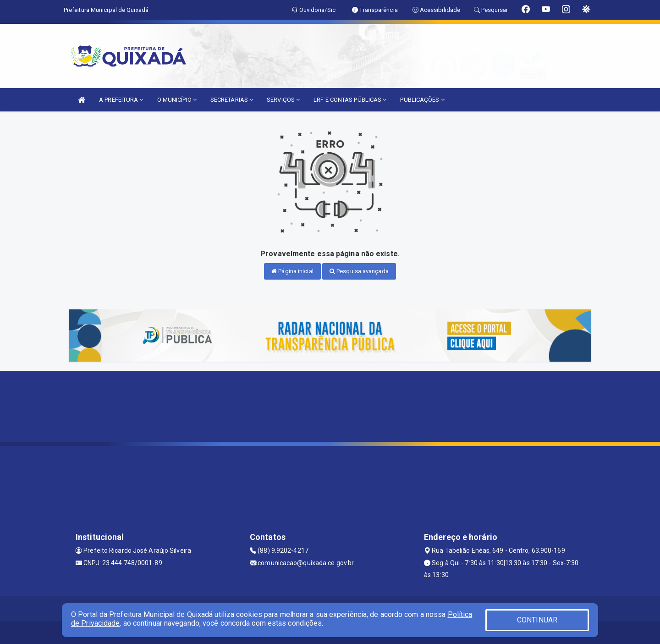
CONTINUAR (537, 620)
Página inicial (292, 271)
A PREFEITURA (121, 100)
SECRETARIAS (232, 100)
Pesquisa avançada (359, 271)
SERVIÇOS (283, 100)
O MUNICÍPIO (177, 100)
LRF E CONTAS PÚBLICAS (350, 100)
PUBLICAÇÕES (422, 100)
